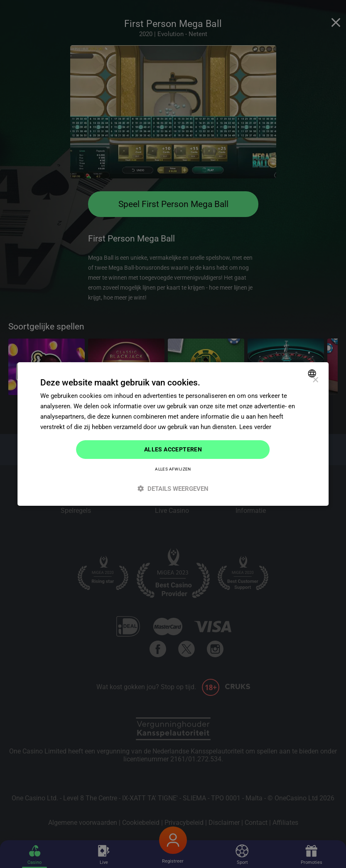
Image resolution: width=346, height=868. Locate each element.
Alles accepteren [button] (173, 449)
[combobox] (313, 373)
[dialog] (173, 434)
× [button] (315, 380)
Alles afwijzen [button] (173, 469)
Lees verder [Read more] (255, 427)
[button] (173, 489)
